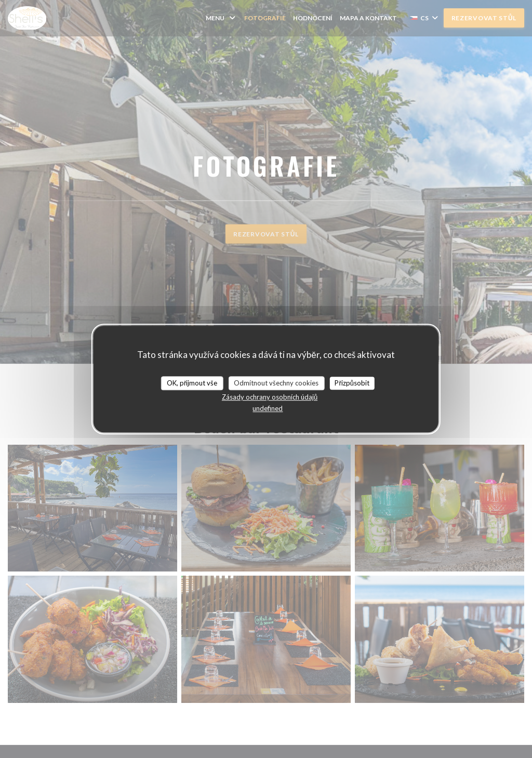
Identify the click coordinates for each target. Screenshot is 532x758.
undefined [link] (268, 408)
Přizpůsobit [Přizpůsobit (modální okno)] (352, 383)
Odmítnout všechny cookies (276, 383)
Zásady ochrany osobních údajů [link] (270, 397)
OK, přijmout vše (192, 383)
